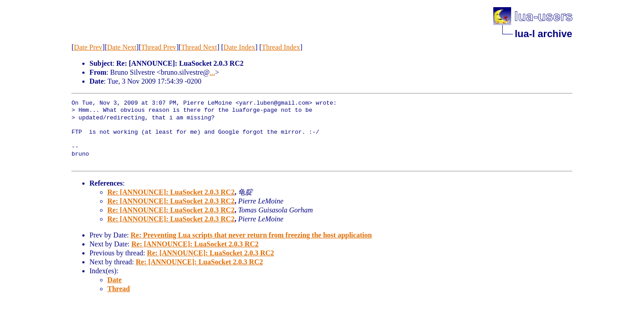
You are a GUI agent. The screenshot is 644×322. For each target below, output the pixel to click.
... (212, 72)
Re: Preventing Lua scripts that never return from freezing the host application (251, 235)
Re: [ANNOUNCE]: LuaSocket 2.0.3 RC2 (171, 192)
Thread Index (281, 47)
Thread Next (199, 47)
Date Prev (88, 47)
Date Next (122, 47)
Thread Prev (159, 47)
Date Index (239, 47)
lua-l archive (543, 34)
